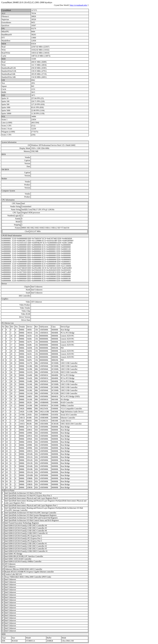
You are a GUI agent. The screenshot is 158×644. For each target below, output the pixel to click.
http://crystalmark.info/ (79, 5)
